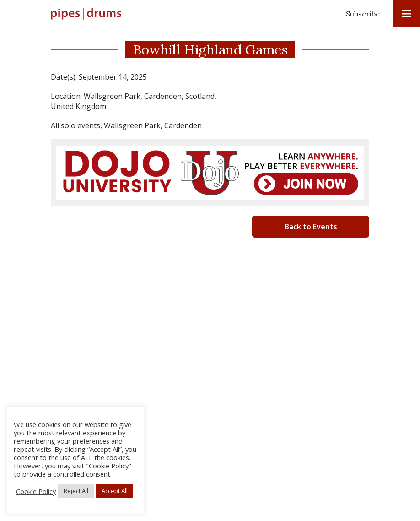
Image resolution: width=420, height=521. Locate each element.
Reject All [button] (76, 491)
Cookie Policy (36, 491)
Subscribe (363, 14)
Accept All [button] (115, 491)
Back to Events (311, 227)
